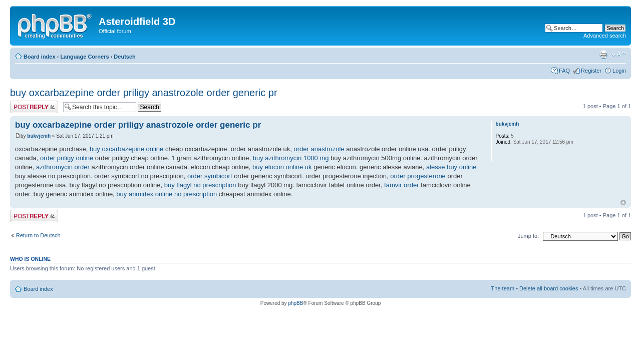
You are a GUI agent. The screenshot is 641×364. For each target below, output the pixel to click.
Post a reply (34, 107)
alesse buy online (451, 167)
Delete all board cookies (549, 288)
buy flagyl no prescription (200, 185)
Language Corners (84, 57)
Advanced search (605, 36)
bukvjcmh (39, 136)
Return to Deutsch (38, 235)
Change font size (619, 55)
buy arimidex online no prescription (167, 194)
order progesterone (418, 176)
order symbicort (210, 176)
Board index (40, 57)
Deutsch (124, 57)
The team (503, 288)
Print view (603, 55)
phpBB (295, 303)
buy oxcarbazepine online (126, 149)
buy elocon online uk (282, 167)
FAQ (564, 71)
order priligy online (67, 158)
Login (619, 71)
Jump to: (528, 236)
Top (623, 203)
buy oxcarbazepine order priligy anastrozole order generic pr (144, 93)
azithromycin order (63, 167)
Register (591, 71)
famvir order (401, 185)
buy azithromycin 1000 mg (291, 158)
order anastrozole (319, 149)
